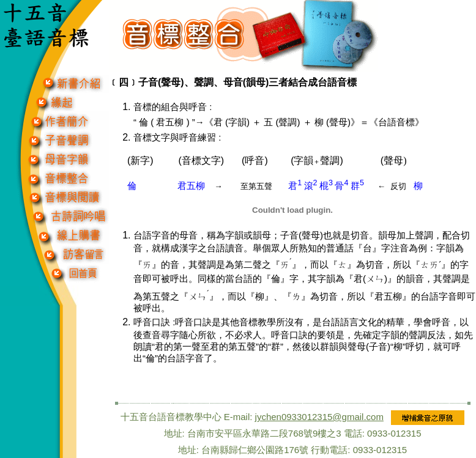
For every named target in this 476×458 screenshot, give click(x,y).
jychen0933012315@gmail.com (319, 417)
